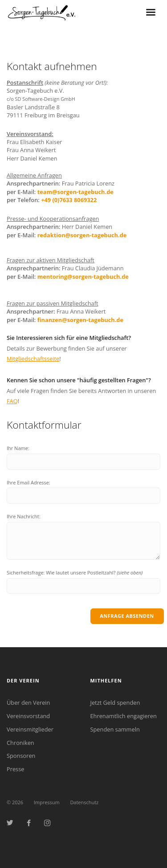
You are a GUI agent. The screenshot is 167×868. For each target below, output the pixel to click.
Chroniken (20, 743)
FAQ (12, 401)
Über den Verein (28, 703)
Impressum (47, 802)
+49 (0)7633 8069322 (69, 200)
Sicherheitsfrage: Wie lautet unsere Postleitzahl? (75, 572)
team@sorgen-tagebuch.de (75, 192)
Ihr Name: (18, 448)
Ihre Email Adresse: (29, 482)
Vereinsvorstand (28, 716)
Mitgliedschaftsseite (33, 359)
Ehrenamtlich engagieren (124, 716)
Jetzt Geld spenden (115, 703)
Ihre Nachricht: (24, 516)
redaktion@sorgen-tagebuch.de (82, 235)
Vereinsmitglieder (30, 729)
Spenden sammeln (115, 729)
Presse (16, 769)
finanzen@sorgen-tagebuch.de (80, 320)
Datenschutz (84, 802)
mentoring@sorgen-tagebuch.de (83, 277)
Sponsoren (21, 756)
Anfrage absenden (127, 616)
